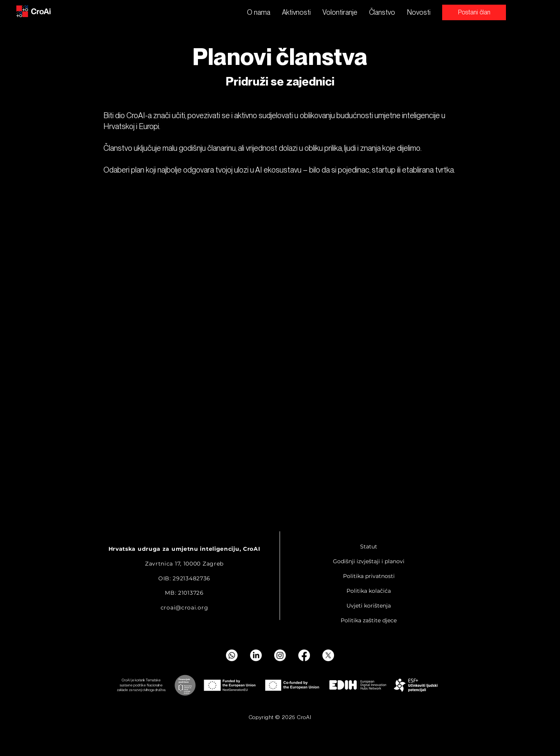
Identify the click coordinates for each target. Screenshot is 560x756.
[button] (296, 12)
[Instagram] (280, 655)
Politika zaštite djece (369, 620)
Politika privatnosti (369, 576)
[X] (328, 655)
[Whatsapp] (232, 655)
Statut (369, 546)
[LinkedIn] (256, 655)
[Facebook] (304, 655)
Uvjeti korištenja (369, 606)
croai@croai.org (185, 608)
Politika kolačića (369, 591)
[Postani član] (474, 12)
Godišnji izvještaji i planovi (369, 561)
